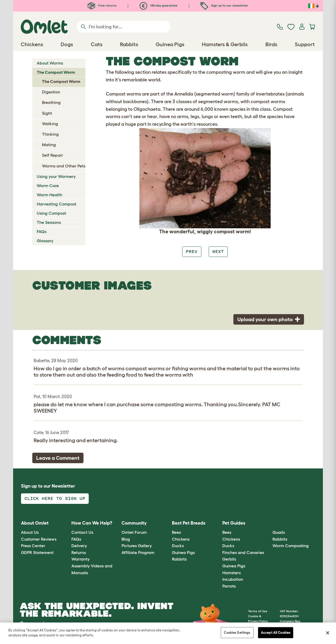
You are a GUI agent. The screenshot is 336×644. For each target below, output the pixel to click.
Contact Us (82, 532)
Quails (279, 532)
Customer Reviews (39, 539)
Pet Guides (234, 523)
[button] (269, 523)
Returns (79, 552)
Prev (192, 252)
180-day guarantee (159, 5)
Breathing (51, 102)
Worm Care (48, 186)
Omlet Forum (134, 532)
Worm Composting (291, 546)
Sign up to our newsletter (224, 5)
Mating (49, 145)
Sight (47, 113)
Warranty (80, 559)
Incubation (233, 579)
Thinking (50, 134)
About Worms (50, 63)
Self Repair (52, 155)
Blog (126, 539)
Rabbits (179, 559)
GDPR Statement (37, 552)
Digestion (51, 92)
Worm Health (49, 195)
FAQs (42, 231)
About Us (30, 532)
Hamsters (232, 573)
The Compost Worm (56, 72)
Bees (176, 532)
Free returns (102, 5)
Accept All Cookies (276, 633)
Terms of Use (258, 611)
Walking (50, 124)
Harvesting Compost (57, 204)
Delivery (79, 546)
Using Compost (51, 213)
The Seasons (49, 222)
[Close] (328, 633)
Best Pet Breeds (189, 523)
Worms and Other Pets (64, 166)
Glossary (45, 241)
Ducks (178, 546)
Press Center (33, 546)
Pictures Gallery (137, 546)
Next (218, 252)
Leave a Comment (58, 458)
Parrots (229, 586)
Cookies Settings (237, 633)
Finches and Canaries (243, 552)
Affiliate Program (138, 552)
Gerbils (229, 559)
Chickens (181, 539)
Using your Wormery (56, 176)
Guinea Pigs (183, 552)
